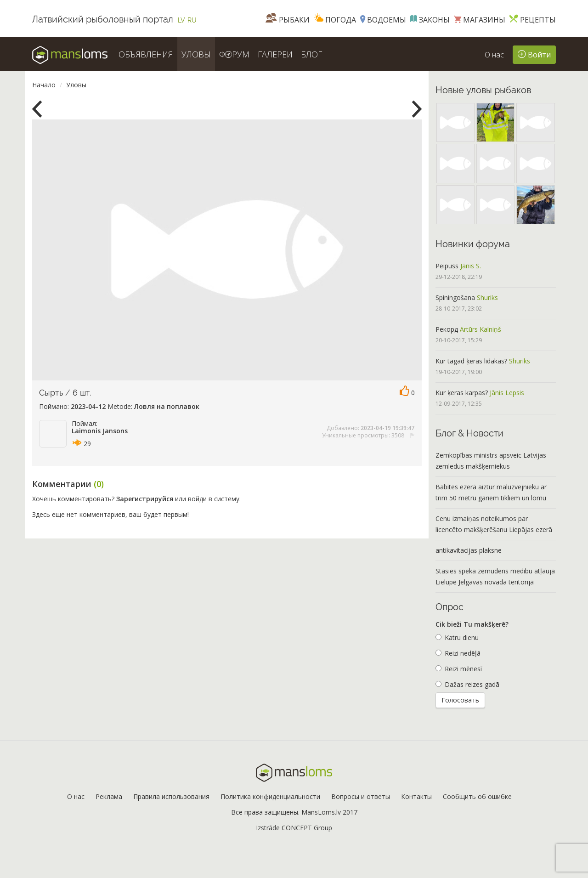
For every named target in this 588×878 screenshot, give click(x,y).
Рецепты (533, 20)
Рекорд (447, 329)
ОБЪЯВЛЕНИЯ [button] (146, 54)
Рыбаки (288, 20)
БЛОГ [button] (311, 54)
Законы (430, 20)
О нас (494, 55)
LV (181, 20)
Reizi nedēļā (458, 653)
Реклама (109, 796)
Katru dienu (457, 637)
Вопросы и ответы (361, 796)
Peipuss (447, 266)
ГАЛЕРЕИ (275, 54)
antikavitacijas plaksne (469, 550)
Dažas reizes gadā (467, 684)
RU (192, 20)
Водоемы (383, 20)
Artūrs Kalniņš (481, 329)
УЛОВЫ (196, 54)
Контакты (416, 796)
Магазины (480, 20)
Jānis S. (471, 266)
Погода (335, 20)
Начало (44, 85)
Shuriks (487, 297)
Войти (534, 54)
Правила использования (171, 796)
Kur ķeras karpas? (462, 393)
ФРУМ (234, 54)
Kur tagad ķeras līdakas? (471, 361)
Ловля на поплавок (167, 406)
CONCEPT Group (307, 828)
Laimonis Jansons (100, 431)
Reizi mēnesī (459, 669)
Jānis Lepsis (507, 393)
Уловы (76, 85)
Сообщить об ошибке (477, 796)
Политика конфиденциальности (270, 796)
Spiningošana (455, 297)
